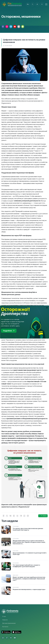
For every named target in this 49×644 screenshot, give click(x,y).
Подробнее (9, 331)
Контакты (5, 627)
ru (28, 4)
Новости (5, 620)
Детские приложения (9, 623)
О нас (4, 616)
